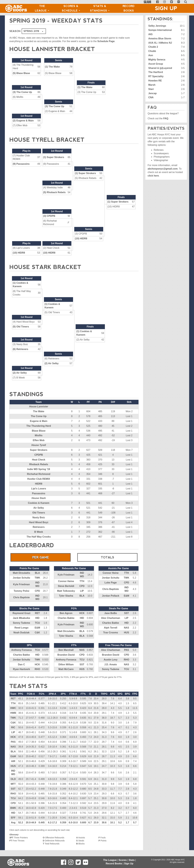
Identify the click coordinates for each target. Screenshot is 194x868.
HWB (13, 713)
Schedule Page (106, 41)
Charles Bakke (66, 618)
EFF (13, 818)
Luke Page (111, 583)
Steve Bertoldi (66, 586)
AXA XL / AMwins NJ (160, 43)
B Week (39, 532)
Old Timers (39, 513)
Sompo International (160, 30)
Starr (151, 89)
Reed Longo (21, 628)
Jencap (152, 93)
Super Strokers (39, 450)
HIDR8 (39, 484)
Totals (107, 557)
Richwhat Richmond (39, 474)
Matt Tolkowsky (66, 591)
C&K (37, 633)
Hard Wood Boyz (39, 522)
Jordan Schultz (21, 578)
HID (37, 618)
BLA (37, 573)
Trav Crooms (111, 633)
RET (37, 613)
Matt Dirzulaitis (22, 573)
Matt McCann (66, 669)
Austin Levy (111, 660)
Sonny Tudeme (22, 623)
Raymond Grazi (21, 613)
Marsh (152, 85)
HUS (127, 633)
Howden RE (155, 81)
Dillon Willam (66, 664)
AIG (150, 34)
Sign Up (166, 8)
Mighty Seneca (157, 60)
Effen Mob (39, 440)
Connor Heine (66, 581)
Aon (151, 55)
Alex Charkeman (111, 618)
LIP (82, 591)
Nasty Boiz (39, 517)
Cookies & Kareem (39, 503)
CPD (37, 591)
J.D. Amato (111, 664)
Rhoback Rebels (39, 464)
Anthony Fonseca (22, 650)
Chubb (152, 51)
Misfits (39, 435)
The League (42, 8)
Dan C (22, 664)
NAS (127, 628)
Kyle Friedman (22, 584)
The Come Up (39, 416)
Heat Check (39, 460)
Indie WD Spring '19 (39, 469)
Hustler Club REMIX (39, 479)
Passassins (39, 493)
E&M (127, 596)
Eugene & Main (39, 421)
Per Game (41, 557)
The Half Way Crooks (39, 537)
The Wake (39, 411)
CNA (151, 97)
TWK (37, 578)
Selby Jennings (157, 26)
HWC (13, 708)
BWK (13, 808)
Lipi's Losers (39, 489)
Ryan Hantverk (22, 669)
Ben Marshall (66, 650)
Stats (132, 860)
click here (153, 176)
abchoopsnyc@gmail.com (163, 169)
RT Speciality (156, 76)
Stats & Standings (100, 8)
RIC (13, 727)
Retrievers (39, 527)
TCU (37, 623)
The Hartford (156, 72)
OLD (13, 779)
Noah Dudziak (22, 633)
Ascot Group (156, 64)
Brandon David (66, 655)
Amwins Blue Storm (160, 39)
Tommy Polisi (21, 591)
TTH (82, 581)
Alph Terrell (111, 628)
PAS (127, 650)
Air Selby (39, 508)
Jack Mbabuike (22, 618)
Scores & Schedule (71, 8)
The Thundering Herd (39, 426)
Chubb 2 (153, 47)
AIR (13, 761)
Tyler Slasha (66, 596)
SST (126, 613)
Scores (123, 860)
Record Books (129, 8)
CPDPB (39, 455)
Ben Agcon (66, 613)
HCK (82, 613)
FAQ (166, 118)
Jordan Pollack (111, 596)
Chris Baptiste (21, 597)
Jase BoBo (111, 613)
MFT (13, 784)
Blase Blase (39, 431)
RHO (37, 669)
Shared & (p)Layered (160, 68)
